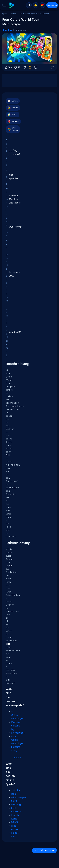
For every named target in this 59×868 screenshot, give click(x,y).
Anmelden (52, 5)
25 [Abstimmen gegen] (17, 68)
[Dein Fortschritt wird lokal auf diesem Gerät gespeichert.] (30, 68)
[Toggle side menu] (4, 5)
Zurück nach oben (44, 850)
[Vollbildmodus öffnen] (53, 68)
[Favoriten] (24, 68)
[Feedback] (36, 68)
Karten (14, 14)
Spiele (5, 14)
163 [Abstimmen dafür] (8, 68)
